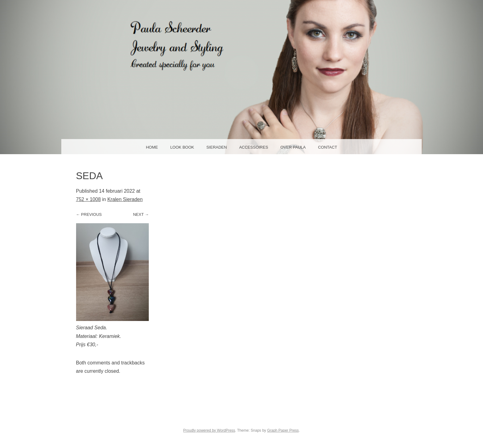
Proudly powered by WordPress (209, 430)
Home (152, 147)
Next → (141, 214)
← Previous (89, 214)
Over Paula (293, 147)
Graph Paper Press (283, 430)
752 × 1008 (89, 199)
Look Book (182, 147)
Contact (327, 147)
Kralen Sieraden (125, 199)
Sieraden (217, 147)
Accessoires (254, 147)
